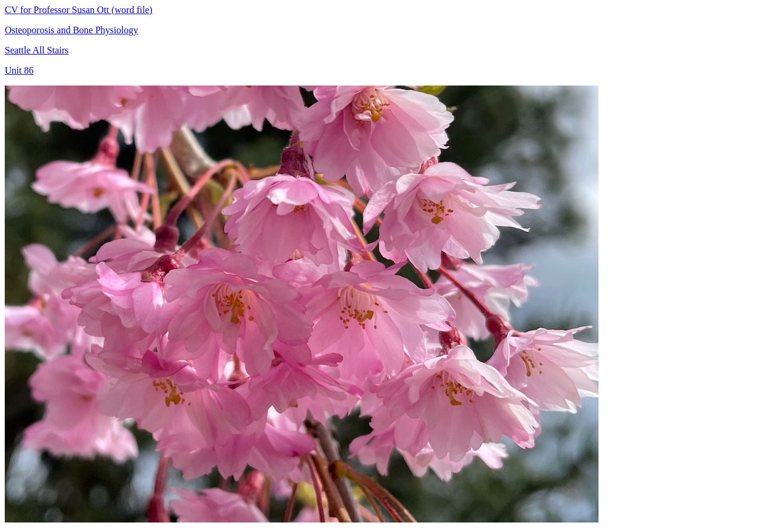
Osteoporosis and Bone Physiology (71, 30)
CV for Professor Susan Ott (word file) (79, 10)
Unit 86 (19, 70)
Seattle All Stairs (37, 50)
